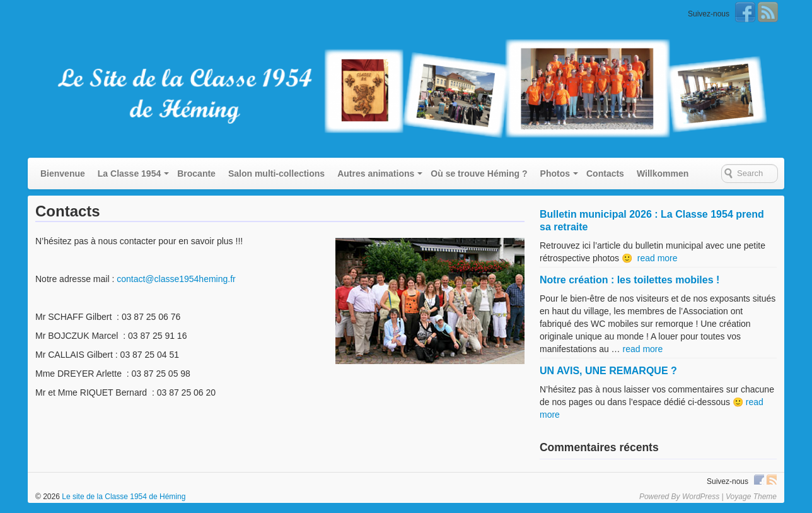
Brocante (196, 174)
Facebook (745, 12)
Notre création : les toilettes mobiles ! (629, 280)
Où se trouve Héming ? (479, 174)
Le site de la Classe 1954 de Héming (123, 497)
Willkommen (663, 174)
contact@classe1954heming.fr (176, 279)
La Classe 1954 (129, 174)
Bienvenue (63, 174)
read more (658, 258)
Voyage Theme (751, 497)
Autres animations (376, 174)
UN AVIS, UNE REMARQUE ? (608, 371)
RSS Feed (768, 12)
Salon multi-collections (276, 174)
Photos (555, 174)
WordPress (701, 497)
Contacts (605, 174)
